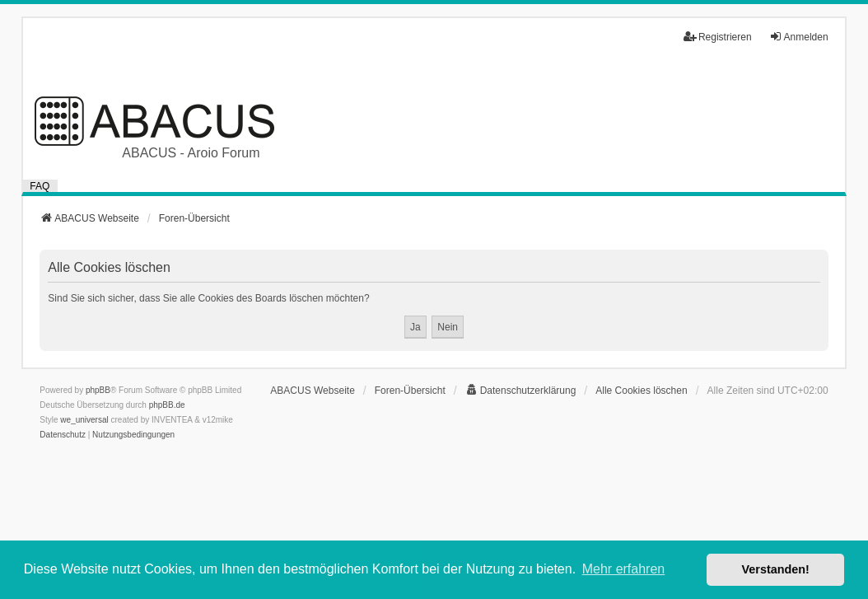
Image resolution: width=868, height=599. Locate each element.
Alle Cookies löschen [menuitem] (641, 391)
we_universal (84, 420)
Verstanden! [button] (776, 569)
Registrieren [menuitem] (718, 37)
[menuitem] (521, 391)
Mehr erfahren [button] (624, 569)
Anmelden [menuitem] (799, 37)
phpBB (98, 390)
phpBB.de (167, 405)
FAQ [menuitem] (40, 186)
